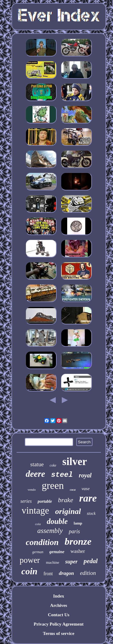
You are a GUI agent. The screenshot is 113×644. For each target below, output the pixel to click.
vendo (32, 489)
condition (42, 542)
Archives (58, 605)
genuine (57, 552)
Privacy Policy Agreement (59, 624)
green (53, 486)
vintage (35, 510)
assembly (50, 531)
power (30, 560)
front (48, 574)
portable (45, 501)
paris (74, 531)
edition (88, 573)
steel (62, 475)
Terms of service (58, 633)
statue (37, 464)
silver (75, 462)
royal (85, 475)
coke (53, 465)
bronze (78, 541)
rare (88, 498)
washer (78, 551)
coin (29, 571)
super (71, 562)
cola (38, 524)
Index (59, 596)
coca (73, 490)
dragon (66, 573)
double (57, 521)
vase (86, 489)
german (38, 552)
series (26, 501)
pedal (91, 561)
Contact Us (59, 615)
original (68, 511)
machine (52, 562)
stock (91, 513)
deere (35, 474)
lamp (78, 523)
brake (66, 500)
